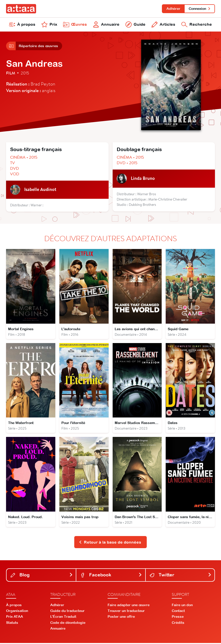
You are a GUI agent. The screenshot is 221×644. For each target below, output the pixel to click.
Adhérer (173, 9)
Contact (178, 612)
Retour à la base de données (110, 543)
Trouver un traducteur (126, 612)
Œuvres (75, 25)
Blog (42, 576)
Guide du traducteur (67, 612)
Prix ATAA (15, 618)
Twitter (181, 576)
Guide (136, 25)
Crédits (178, 623)
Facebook (111, 576)
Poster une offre (121, 618)
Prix (49, 25)
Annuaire (106, 25)
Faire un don (182, 606)
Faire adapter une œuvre (129, 606)
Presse (178, 618)
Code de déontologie (68, 623)
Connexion (200, 9)
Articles (163, 25)
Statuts (12, 623)
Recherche (197, 25)
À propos (22, 25)
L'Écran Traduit (63, 618)
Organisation (17, 612)
